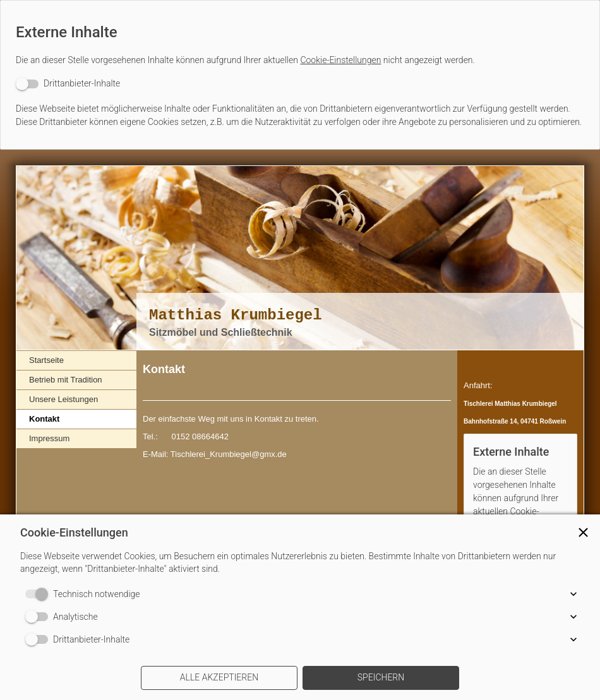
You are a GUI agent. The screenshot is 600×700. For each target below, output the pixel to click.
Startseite (46, 360)
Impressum (49, 438)
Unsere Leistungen (63, 399)
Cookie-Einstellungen (340, 60)
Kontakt (44, 419)
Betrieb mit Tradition (66, 380)
